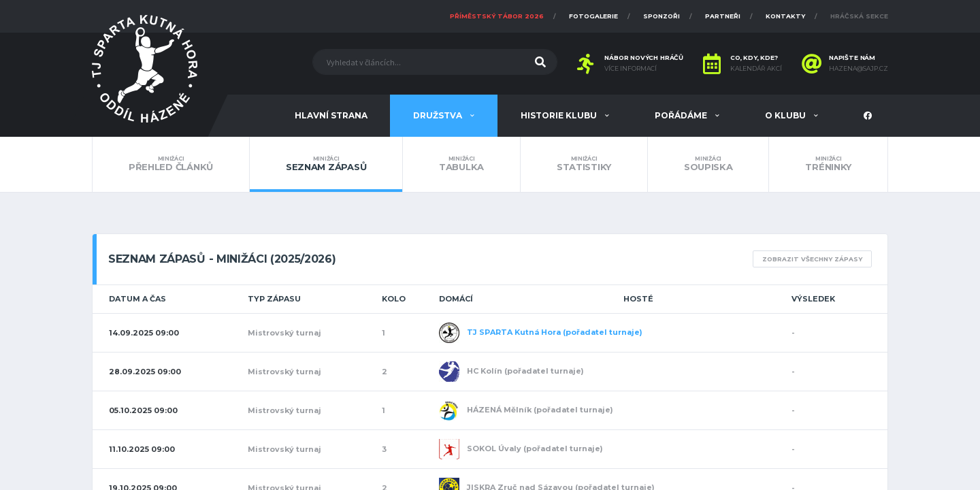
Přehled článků (171, 164)
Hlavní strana (331, 115)
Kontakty (785, 16)
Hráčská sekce (859, 16)
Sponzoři (661, 16)
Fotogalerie (593, 16)
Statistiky (584, 164)
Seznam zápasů (326, 164)
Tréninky (828, 164)
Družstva (439, 115)
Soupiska (708, 164)
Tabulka (461, 164)
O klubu (786, 115)
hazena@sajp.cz (859, 69)
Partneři (723, 16)
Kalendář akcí (756, 69)
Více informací (631, 69)
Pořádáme (682, 115)
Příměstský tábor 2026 (497, 16)
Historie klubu (560, 115)
